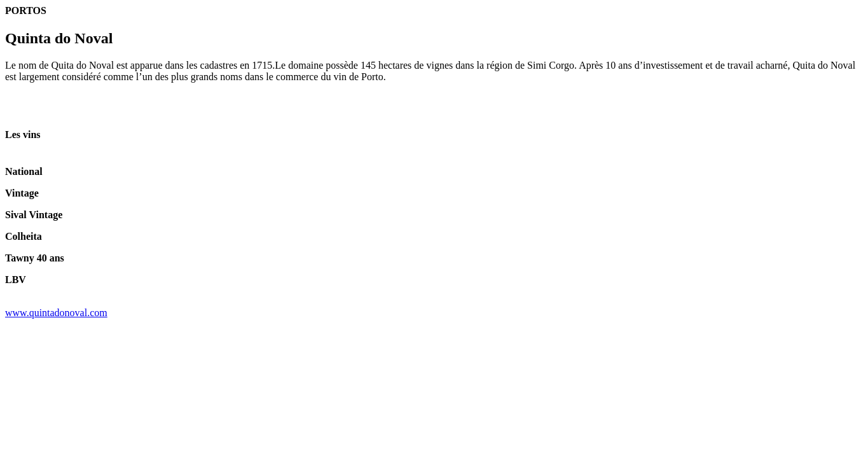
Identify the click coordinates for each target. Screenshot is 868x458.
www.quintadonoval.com (56, 313)
